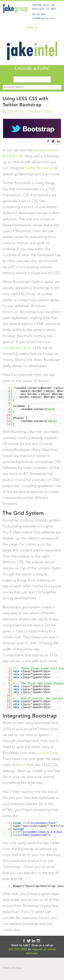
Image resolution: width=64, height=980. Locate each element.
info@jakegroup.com (43, 18)
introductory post (17, 348)
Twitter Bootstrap (39, 168)
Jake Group (16, 16)
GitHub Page (48, 753)
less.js (21, 765)
